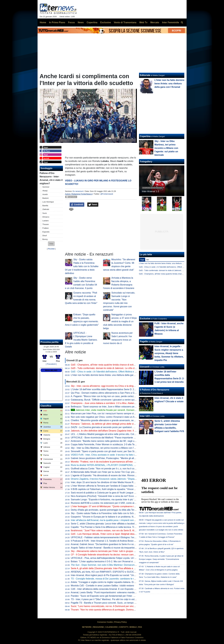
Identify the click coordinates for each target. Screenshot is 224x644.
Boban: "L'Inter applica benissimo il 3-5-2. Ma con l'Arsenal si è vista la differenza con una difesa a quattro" (125, 561)
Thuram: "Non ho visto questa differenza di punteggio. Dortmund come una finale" (112, 610)
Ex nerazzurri (78, 191)
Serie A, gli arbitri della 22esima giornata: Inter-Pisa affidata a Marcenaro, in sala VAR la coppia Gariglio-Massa (127, 568)
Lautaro (46, 221)
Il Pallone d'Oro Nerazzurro (155, 390)
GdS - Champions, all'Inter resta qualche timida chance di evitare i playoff (169, 274)
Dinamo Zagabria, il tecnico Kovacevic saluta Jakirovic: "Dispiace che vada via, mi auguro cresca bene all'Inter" (127, 479)
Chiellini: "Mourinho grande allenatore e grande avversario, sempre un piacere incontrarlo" (117, 420)
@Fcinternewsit (107, 194)
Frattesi (46, 228)
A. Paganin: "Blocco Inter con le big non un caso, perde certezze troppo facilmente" (113, 396)
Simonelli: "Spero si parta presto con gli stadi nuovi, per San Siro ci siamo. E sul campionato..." (119, 451)
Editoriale (145, 75)
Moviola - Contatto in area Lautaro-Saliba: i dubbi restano (102, 586)
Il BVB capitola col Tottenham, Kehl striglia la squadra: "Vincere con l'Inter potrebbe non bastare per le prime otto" (128, 489)
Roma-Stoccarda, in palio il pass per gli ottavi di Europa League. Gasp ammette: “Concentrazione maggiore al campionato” (161, 559)
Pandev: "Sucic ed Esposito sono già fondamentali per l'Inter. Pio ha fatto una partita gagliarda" (119, 596)
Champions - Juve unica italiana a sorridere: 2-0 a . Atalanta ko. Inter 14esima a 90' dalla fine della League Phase (131, 403)
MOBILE (133, 627)
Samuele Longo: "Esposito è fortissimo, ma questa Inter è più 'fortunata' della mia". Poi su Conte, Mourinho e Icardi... (130, 500)
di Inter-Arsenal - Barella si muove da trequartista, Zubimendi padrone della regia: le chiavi (124, 548)
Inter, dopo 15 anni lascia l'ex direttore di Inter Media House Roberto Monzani (110, 482)
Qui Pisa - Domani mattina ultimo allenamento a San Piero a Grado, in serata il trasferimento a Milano (122, 393)
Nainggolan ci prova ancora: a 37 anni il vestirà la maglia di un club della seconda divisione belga (120, 321)
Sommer (46, 187)
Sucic (45, 213)
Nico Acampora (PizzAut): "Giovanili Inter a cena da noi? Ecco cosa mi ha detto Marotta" (116, 496)
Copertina (145, 136)
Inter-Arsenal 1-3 (150, 191)
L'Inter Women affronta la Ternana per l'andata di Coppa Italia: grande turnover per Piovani (117, 486)
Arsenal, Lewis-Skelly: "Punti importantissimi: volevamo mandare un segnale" (110, 592)
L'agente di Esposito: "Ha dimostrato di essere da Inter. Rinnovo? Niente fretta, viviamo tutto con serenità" (124, 475)
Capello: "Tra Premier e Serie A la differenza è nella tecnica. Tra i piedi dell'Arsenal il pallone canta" (121, 527)
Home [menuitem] (43, 22)
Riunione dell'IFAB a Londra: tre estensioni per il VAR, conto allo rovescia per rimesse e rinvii (118, 503)
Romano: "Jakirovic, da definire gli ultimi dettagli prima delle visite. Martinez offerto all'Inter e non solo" (125, 424)
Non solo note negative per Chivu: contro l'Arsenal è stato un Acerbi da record (110, 417)
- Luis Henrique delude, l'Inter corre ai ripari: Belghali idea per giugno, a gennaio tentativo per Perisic (124, 534)
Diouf (45, 236)
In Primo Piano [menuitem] (57, 22)
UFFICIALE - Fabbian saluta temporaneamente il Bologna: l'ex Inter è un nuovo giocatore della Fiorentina (124, 537)
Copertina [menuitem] (92, 22)
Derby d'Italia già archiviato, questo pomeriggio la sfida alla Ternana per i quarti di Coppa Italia (118, 510)
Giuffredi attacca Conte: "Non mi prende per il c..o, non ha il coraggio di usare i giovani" (115, 469)
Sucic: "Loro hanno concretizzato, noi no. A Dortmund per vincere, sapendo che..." (112, 606)
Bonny (45, 239)
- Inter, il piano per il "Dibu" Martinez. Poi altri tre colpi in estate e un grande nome (114, 599)
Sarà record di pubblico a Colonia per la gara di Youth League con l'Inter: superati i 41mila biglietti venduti (124, 493)
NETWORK (87, 627)
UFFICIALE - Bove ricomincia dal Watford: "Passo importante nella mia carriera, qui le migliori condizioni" (124, 438)
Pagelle (144, 342)
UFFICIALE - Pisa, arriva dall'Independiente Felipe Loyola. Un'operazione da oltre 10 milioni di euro (121, 558)
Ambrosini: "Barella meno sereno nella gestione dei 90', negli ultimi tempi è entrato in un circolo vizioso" (123, 441)
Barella (45, 206)
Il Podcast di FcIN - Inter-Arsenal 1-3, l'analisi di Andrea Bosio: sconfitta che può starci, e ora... (119, 541)
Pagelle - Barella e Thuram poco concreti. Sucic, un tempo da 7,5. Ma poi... (111, 603)
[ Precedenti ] (51, 364)
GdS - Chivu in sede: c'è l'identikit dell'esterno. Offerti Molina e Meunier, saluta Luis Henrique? (177, 267)
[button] (51, 244)
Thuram (46, 224)
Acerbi (45, 194)
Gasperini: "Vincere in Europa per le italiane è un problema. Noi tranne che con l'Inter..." (115, 517)
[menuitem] (182, 23)
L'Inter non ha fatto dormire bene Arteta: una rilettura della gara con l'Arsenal (110, 375)
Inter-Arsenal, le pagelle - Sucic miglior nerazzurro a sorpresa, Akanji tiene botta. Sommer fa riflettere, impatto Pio (169, 353)
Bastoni (46, 198)
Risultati (51, 249)
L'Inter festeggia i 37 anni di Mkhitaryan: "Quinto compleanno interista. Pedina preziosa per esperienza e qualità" (128, 506)
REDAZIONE (98, 627)
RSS (140, 627)
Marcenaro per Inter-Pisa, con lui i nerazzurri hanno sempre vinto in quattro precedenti (115, 413)
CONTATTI (124, 627)
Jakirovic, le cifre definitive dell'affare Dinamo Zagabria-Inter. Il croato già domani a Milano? (117, 431)
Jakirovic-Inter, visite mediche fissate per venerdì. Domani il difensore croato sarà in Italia (118, 410)
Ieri (148, 260)
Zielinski (46, 209)
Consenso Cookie (105, 622)
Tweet (93, 205)
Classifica (46, 406)
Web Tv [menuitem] (143, 22)
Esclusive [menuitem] (106, 22)
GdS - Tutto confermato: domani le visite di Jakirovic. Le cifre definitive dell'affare (172, 270)
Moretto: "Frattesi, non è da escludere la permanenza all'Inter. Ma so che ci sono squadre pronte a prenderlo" (126, 462)
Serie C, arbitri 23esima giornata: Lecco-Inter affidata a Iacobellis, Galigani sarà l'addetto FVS (118, 524)
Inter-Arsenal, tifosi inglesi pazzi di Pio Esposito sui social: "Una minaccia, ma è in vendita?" (117, 575)
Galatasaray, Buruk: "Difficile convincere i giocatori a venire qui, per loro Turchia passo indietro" (119, 400)
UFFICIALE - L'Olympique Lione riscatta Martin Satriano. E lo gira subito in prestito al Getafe (81, 340)
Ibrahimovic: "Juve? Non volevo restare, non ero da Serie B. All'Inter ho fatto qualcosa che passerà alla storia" (127, 531)
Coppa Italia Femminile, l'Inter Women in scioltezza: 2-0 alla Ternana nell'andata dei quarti (116, 444)
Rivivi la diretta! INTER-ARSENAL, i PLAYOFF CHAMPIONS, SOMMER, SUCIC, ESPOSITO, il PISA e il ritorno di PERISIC (134, 465)
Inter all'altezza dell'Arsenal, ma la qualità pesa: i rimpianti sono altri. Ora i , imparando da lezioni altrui (126, 520)
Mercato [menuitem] (155, 22)
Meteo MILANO (51, 370)
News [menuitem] (81, 22)
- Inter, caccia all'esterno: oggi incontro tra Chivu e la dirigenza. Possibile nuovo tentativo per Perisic (124, 386)
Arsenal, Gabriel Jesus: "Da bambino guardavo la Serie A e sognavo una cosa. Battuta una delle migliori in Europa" (129, 544)
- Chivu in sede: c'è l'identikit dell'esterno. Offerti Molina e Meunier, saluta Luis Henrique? (118, 372)
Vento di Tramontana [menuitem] (125, 22)
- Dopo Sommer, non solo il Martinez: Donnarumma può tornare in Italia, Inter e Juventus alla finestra (129, 565)
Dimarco (46, 217)
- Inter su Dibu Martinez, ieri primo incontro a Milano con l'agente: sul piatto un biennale (117, 448)
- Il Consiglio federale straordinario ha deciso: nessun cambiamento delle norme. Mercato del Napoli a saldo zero (130, 555)
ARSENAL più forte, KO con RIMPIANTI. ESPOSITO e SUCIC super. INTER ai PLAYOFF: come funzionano (126, 572)
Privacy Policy (120, 622)
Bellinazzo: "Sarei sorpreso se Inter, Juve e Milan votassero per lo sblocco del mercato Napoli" (119, 407)
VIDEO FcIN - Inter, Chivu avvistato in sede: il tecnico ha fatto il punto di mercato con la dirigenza (120, 455)
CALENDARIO (111, 627)
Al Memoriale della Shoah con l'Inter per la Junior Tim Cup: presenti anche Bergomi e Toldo (117, 472)
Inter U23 (145, 416)
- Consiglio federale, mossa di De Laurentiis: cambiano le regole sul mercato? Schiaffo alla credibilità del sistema (130, 579)
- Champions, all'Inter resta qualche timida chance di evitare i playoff (108, 365)
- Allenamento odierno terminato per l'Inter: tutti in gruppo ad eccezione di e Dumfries (119, 551)
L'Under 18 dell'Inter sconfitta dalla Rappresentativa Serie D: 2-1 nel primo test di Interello (116, 389)
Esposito (46, 232)
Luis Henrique (48, 202)
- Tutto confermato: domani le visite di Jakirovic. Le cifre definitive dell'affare (112, 368)
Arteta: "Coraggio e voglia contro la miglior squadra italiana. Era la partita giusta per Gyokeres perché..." (123, 582)
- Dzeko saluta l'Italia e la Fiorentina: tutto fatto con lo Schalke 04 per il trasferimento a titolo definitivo (82, 266)
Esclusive (145, 319)
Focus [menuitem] (71, 22)
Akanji (45, 191)
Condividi (77, 205)
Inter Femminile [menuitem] (171, 22)
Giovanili (145, 367)
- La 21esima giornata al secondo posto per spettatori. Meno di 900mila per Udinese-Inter (120, 427)
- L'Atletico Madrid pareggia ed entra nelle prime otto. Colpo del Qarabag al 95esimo (116, 434)
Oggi (142, 260)
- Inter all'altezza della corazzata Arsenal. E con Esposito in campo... (108, 589)
